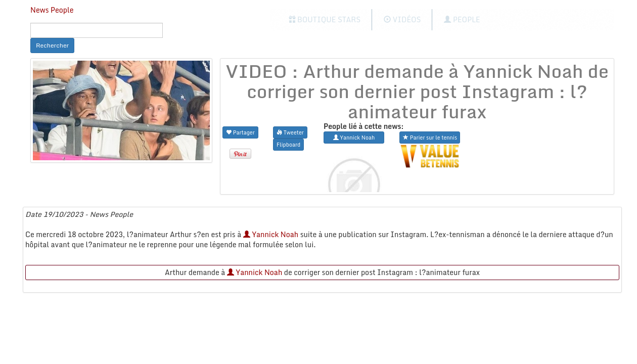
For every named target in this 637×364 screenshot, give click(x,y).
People (462, 19)
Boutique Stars (325, 19)
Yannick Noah (271, 234)
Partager (240, 132)
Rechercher (52, 45)
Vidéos (402, 19)
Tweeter (290, 132)
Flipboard (288, 144)
